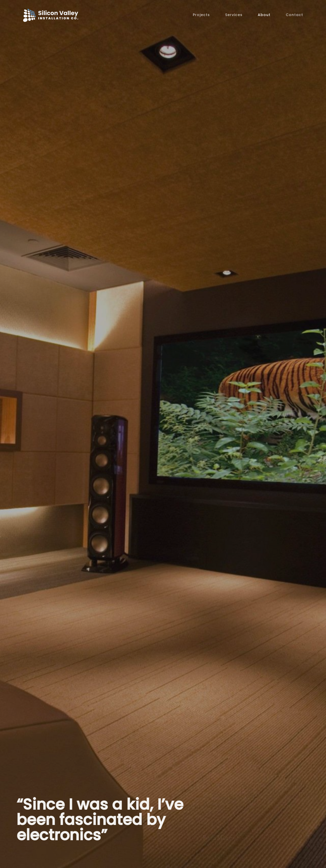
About (264, 15)
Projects (201, 15)
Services (234, 15)
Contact (294, 15)
